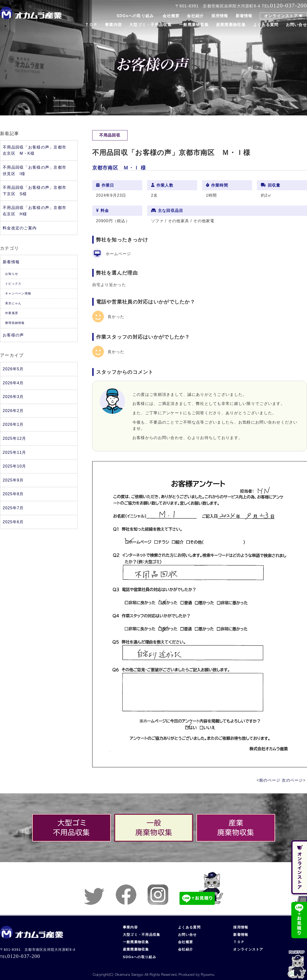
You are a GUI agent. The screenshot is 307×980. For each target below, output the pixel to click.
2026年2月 (13, 411)
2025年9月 (13, 480)
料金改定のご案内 (20, 228)
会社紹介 (195, 16)
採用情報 (220, 16)
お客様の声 (13, 335)
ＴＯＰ (91, 25)
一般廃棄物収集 (194, 25)
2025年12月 (14, 438)
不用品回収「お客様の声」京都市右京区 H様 (34, 211)
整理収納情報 (15, 323)
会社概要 (171, 16)
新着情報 (244, 16)
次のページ (292, 780)
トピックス (13, 284)
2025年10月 (14, 466)
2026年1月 (13, 424)
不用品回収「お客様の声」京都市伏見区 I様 (34, 171)
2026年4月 (13, 383)
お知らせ (12, 274)
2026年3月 (13, 397)
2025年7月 (13, 508)
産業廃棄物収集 (231, 25)
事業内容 (113, 25)
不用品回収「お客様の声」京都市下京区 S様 (34, 191)
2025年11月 (14, 452)
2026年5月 (13, 369)
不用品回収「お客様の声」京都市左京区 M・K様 (34, 150)
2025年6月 (13, 522)
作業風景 (12, 313)
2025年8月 (13, 494)
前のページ (270, 780)
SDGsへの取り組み (135, 16)
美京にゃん (13, 303)
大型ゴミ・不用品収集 (150, 25)
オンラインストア (281, 16)
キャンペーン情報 (18, 293)
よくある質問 (266, 25)
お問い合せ (296, 25)
